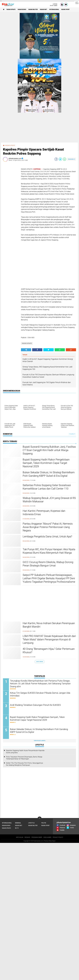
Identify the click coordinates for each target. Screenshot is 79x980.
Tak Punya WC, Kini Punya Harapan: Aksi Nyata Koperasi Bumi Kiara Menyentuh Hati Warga (49, 551)
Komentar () (72, 159)
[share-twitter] (60, 159)
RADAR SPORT (65, 9)
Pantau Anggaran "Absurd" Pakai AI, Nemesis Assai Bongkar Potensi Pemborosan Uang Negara (48, 527)
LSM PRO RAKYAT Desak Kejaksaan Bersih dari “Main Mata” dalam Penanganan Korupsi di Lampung (49, 639)
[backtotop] (40, 905)
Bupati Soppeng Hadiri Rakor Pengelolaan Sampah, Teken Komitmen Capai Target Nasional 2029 (46, 463)
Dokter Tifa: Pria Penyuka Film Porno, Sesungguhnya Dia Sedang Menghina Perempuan (24, 764)
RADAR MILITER (33, 9)
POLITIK (44, 909)
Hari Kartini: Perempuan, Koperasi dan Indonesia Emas (44, 513)
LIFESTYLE (31, 909)
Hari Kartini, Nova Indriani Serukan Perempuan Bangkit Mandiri (49, 625)
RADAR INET (43, 9)
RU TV (17, 914)
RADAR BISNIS (22, 9)
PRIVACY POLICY (58, 924)
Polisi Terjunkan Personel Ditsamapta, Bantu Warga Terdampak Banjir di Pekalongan (24, 758)
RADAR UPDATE (11, 9)
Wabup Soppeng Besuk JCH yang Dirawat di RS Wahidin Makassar (49, 500)
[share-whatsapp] (65, 159)
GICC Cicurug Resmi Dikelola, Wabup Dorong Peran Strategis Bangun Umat (48, 564)
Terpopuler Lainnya (40, 741)
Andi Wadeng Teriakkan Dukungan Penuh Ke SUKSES (35, 705)
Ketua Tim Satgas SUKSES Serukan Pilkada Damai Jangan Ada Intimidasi (40, 694)
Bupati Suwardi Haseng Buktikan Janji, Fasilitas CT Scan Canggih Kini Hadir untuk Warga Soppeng (49, 450)
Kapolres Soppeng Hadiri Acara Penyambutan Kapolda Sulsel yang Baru (25, 752)
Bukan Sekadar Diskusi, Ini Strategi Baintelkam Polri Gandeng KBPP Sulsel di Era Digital (49, 474)
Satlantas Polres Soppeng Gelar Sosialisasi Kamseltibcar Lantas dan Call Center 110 (47, 487)
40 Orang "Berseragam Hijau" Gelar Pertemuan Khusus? (49, 651)
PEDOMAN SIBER (37, 924)
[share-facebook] (56, 159)
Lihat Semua (40, 662)
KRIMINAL (18, 909)
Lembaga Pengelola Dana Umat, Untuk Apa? (47, 536)
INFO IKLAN (20, 924)
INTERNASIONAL (54, 9)
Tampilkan (72, 434)
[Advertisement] (11, 193)
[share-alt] (26, 350)
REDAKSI (27, 924)
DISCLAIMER (47, 924)
